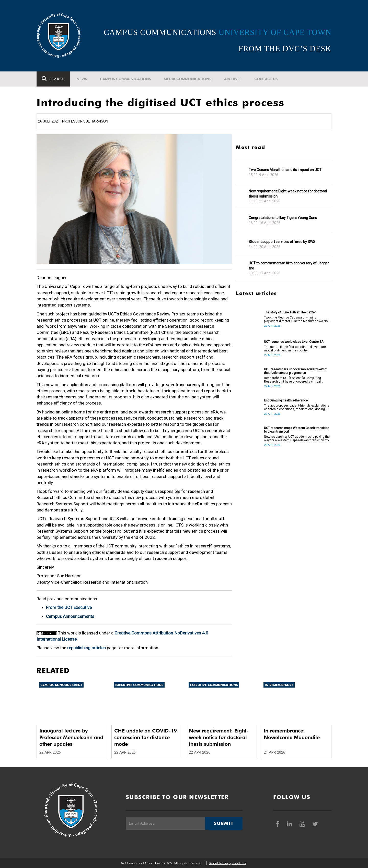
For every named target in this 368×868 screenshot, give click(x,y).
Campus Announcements (70, 616)
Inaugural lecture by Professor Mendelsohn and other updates (71, 737)
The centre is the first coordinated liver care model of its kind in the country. (295, 349)
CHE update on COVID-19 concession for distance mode (146, 737)
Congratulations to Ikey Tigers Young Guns (283, 218)
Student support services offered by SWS (282, 242)
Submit (224, 823)
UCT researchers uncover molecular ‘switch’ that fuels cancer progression (295, 371)
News (82, 79)
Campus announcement (61, 685)
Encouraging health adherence (286, 400)
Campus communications (125, 79)
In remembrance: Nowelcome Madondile (292, 734)
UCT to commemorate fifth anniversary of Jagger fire (289, 266)
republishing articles (87, 648)
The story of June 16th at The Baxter (290, 312)
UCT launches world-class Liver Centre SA (294, 342)
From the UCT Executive (69, 607)
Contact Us (266, 79)
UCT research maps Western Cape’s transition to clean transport (297, 430)
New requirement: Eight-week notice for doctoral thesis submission (288, 194)
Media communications (188, 79)
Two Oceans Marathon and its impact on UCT (285, 170)
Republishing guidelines (228, 863)
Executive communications (139, 685)
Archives (233, 79)
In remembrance (279, 685)
